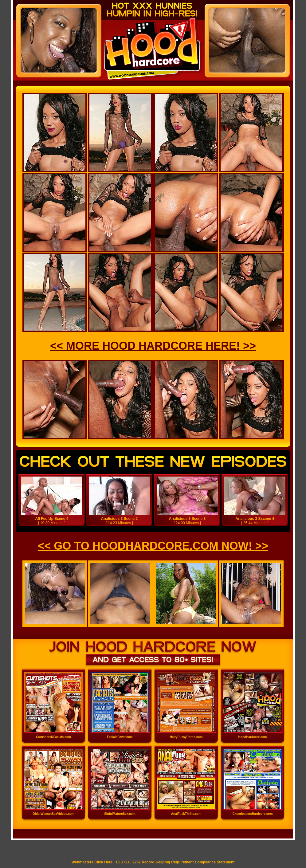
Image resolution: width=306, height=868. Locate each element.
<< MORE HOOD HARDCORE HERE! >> (153, 346)
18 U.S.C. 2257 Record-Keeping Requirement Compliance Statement (175, 862)
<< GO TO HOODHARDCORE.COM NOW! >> (153, 546)
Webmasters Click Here (92, 862)
